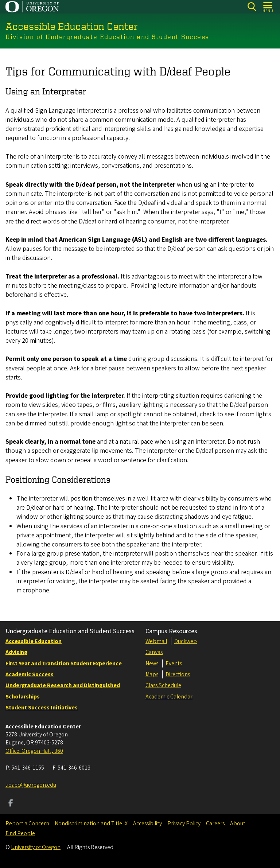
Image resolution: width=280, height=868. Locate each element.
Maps (152, 674)
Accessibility (147, 824)
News (152, 663)
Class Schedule (163, 685)
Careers (215, 824)
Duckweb (186, 641)
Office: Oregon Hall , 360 (34, 751)
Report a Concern (27, 824)
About (238, 824)
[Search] (252, 7)
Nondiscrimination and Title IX (91, 824)
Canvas (154, 652)
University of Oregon (36, 847)
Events (174, 663)
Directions (178, 674)
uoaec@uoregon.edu (31, 785)
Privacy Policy (184, 824)
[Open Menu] (268, 7)
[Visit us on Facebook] (11, 804)
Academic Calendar (169, 697)
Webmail (156, 641)
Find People (20, 833)
